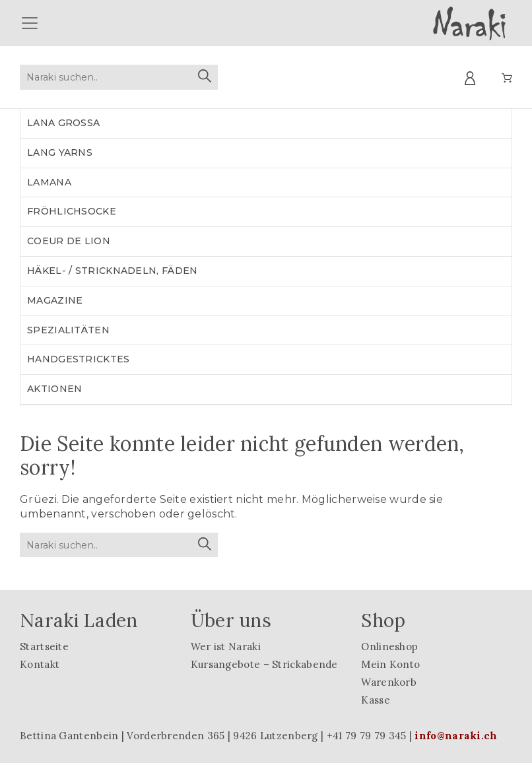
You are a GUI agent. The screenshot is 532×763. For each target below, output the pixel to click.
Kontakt (40, 664)
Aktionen (54, 389)
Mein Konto (390, 664)
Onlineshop (389, 647)
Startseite (44, 647)
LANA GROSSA (63, 123)
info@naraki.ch (456, 736)
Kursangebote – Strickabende (264, 664)
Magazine (55, 300)
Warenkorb (389, 682)
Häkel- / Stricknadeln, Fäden (112, 271)
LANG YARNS (60, 152)
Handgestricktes (79, 359)
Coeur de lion (69, 241)
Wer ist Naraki (226, 647)
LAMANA (49, 182)
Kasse (376, 700)
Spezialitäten (68, 330)
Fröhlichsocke (72, 211)
